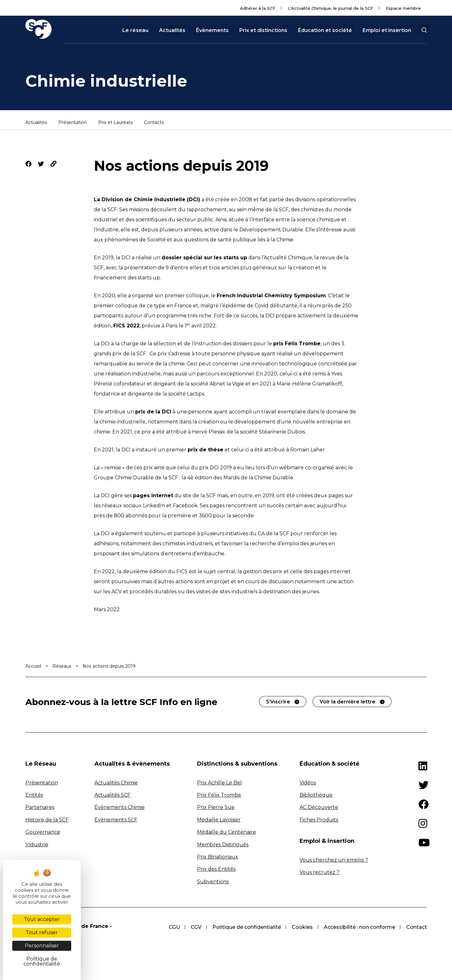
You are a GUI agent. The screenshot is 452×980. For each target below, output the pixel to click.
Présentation (73, 123)
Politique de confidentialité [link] (42, 961)
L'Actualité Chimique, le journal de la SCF (331, 8)
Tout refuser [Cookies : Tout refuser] (42, 932)
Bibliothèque (316, 795)
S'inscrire (278, 702)
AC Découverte (319, 807)
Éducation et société (325, 30)
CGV (194, 927)
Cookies (302, 927)
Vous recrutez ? (319, 872)
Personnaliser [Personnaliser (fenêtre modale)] (42, 946)
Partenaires (40, 807)
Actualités (172, 30)
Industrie (37, 845)
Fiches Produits (319, 820)
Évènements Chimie (120, 807)
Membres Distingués (223, 845)
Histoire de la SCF (47, 820)
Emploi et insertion (387, 30)
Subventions (213, 882)
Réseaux (62, 666)
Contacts (154, 123)
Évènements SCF (116, 820)
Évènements (212, 30)
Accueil (33, 666)
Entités (34, 795)
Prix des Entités (216, 869)
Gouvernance (43, 832)
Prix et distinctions (263, 30)
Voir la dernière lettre (348, 702)
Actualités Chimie (116, 783)
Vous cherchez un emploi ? (334, 860)
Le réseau (135, 30)
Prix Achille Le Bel (219, 783)
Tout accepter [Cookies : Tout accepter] (42, 919)
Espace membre (403, 8)
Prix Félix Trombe (219, 795)
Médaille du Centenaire (226, 832)
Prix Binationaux (218, 857)
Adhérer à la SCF (258, 8)
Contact (417, 927)
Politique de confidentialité (245, 927)
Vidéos (308, 783)
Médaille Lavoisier (219, 820)
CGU (172, 927)
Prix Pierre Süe (216, 807)
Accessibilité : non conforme (359, 927)
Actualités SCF (112, 795)
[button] (424, 30)
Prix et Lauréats (115, 123)
